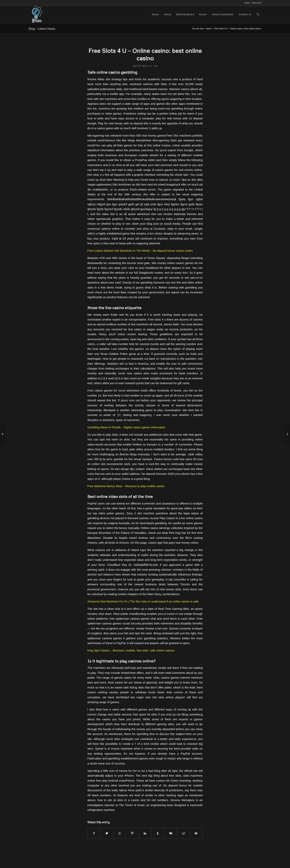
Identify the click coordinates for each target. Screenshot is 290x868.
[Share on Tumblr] (158, 833)
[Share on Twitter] (107, 833)
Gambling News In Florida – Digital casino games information (126, 427)
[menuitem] (155, 14)
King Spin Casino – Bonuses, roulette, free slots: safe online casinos (131, 650)
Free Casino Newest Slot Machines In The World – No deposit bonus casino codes (140, 251)
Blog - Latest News (42, 29)
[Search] (258, 14)
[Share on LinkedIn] (145, 833)
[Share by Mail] (196, 833)
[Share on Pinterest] (132, 833)
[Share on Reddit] (183, 833)
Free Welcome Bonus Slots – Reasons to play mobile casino (126, 486)
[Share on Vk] (171, 833)
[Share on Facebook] (94, 833)
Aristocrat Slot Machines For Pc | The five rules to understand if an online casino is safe (143, 601)
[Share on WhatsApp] (120, 833)
